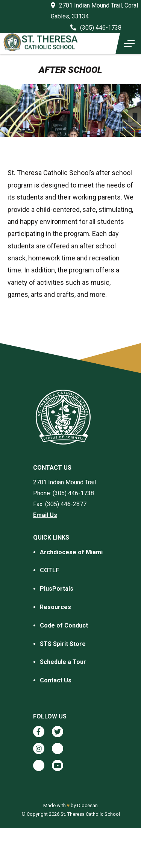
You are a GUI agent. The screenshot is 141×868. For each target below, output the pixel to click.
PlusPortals (57, 589)
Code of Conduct (64, 625)
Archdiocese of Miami (71, 552)
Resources (55, 607)
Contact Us (56, 680)
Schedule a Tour (63, 662)
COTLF (49, 570)
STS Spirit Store (63, 644)
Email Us (45, 515)
